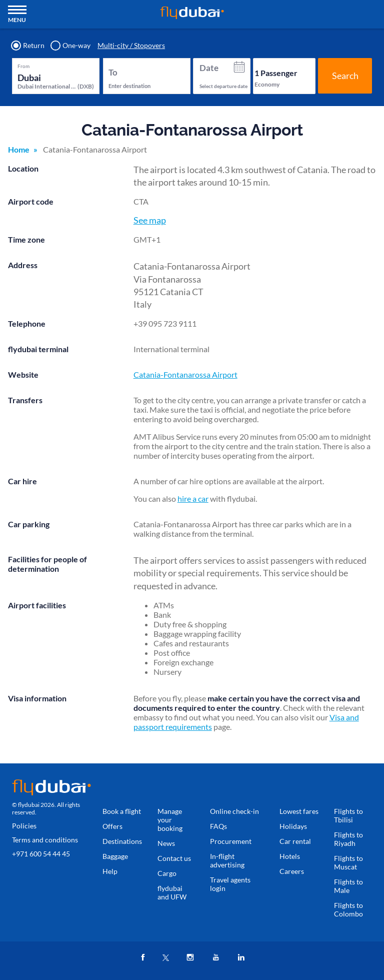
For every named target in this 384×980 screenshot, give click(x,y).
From (23, 66)
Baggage (115, 856)
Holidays (293, 826)
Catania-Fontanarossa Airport (185, 374)
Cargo (167, 873)
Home (19, 149)
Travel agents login (230, 884)
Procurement (231, 841)
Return (28, 46)
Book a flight (122, 811)
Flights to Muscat (348, 862)
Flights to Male (348, 886)
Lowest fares (299, 811)
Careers (292, 871)
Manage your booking (170, 820)
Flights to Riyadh (348, 839)
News (166, 843)
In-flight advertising (227, 860)
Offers (112, 826)
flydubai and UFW (172, 892)
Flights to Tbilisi (348, 815)
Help (110, 871)
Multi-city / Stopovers (131, 46)
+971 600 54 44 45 (41, 854)
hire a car (193, 499)
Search (345, 76)
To (113, 72)
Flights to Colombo (348, 909)
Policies (24, 826)
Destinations (122, 841)
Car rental (295, 841)
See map (150, 220)
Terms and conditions (45, 840)
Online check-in (234, 811)
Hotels (290, 856)
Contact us (174, 858)
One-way (71, 46)
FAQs (218, 826)
